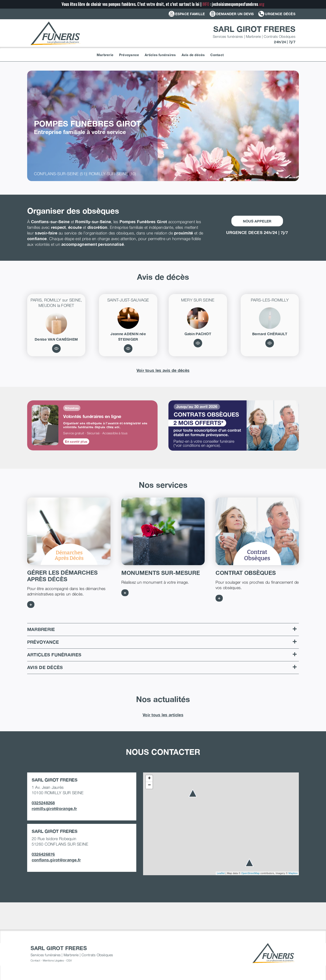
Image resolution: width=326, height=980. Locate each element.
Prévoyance (162, 642)
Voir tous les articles (163, 715)
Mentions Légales (53, 960)
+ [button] (149, 779)
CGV (69, 960)
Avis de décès (162, 667)
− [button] (149, 785)
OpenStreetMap (250, 873)
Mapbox (293, 873)
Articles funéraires (162, 655)
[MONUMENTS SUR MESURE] (163, 531)
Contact (35, 960)
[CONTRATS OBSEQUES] (257, 531)
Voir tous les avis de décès (163, 370)
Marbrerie (162, 629)
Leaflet (221, 873)
